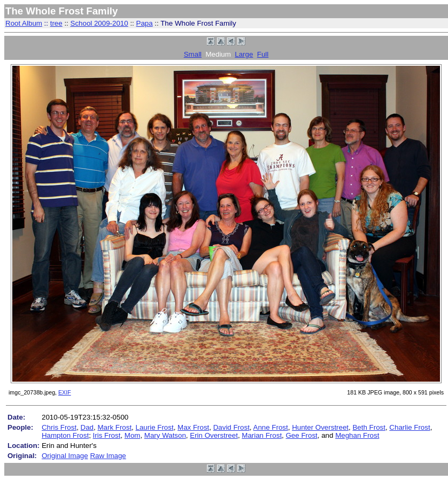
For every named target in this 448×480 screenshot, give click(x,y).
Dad (87, 427)
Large (244, 54)
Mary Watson (165, 435)
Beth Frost (369, 427)
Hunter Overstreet (320, 427)
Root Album (24, 23)
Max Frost (193, 427)
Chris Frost (59, 427)
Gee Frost (302, 435)
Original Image (65, 456)
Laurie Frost (155, 427)
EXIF (65, 392)
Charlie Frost (410, 427)
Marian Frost (262, 435)
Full (263, 54)
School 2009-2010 (99, 23)
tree (56, 23)
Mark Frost (114, 427)
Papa (145, 23)
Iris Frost (107, 435)
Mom (133, 435)
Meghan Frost (357, 435)
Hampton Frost (65, 435)
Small (193, 54)
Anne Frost (271, 427)
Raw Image (108, 456)
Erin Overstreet (214, 435)
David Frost (231, 427)
